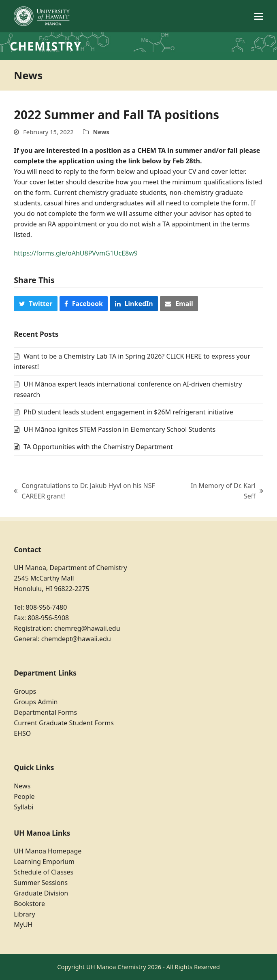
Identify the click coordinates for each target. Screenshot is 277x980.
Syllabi (23, 807)
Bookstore (29, 904)
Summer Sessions (41, 883)
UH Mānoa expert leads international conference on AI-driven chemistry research (128, 389)
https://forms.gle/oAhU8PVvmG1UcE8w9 (76, 253)
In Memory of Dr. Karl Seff (225, 491)
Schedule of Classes (44, 872)
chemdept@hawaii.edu (76, 639)
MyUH (23, 925)
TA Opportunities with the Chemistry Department (98, 447)
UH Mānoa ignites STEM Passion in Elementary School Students (119, 429)
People (24, 796)
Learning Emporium (44, 862)
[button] (259, 16)
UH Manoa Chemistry (116, 967)
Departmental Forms (45, 712)
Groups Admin (36, 702)
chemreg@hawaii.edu (87, 628)
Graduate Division (41, 893)
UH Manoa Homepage (48, 851)
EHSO (22, 733)
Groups (25, 691)
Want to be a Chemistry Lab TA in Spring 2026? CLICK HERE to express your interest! (132, 361)
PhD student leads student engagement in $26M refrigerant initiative (128, 412)
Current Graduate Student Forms (64, 723)
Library (24, 914)
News (101, 132)
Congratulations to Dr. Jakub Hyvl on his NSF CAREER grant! (84, 491)
